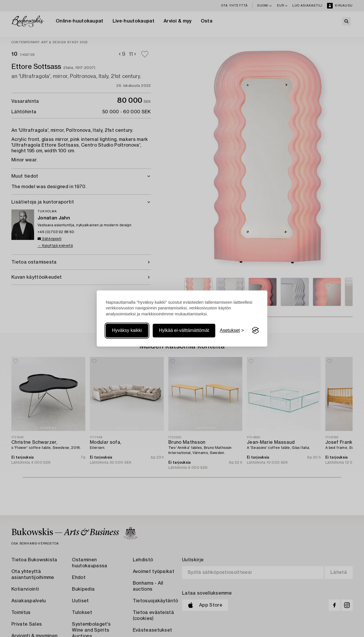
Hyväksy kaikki (127, 330)
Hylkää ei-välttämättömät (184, 330)
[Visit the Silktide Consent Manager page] (255, 330)
